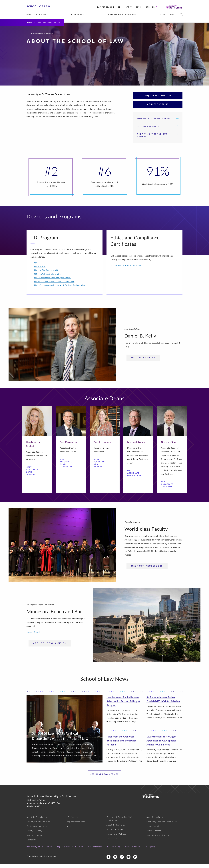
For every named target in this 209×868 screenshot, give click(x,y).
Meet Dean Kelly (143, 361)
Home (29, 23)
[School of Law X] (115, 861)
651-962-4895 (33, 810)
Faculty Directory (34, 834)
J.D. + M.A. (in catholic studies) (48, 278)
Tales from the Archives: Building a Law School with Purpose (121, 744)
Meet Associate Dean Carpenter (68, 467)
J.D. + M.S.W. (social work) (46, 274)
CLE (120, 7)
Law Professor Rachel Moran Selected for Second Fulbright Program (123, 705)
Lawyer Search (106, 7)
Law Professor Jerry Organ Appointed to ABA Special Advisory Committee (161, 744)
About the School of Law (37, 821)
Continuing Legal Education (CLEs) (162, 825)
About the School (37, 14)
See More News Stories (104, 778)
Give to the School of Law (158, 839)
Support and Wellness (116, 838)
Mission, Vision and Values (158, 122)
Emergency (150, 850)
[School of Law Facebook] (108, 861)
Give (138, 7)
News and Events (34, 839)
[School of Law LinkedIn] (135, 861)
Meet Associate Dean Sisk (169, 488)
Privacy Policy (133, 850)
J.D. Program (72, 821)
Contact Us (32, 843)
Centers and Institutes (37, 830)
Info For (151, 7)
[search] (181, 14)
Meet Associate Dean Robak (135, 477)
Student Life (168, 14)
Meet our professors (147, 570)
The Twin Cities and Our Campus (158, 139)
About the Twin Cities (50, 647)
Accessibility (114, 850)
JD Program (78, 14)
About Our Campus (115, 833)
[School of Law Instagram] (122, 861)
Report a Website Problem (70, 850)
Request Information (158, 99)
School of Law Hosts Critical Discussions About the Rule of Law (60, 740)
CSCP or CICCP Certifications (128, 269)
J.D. (36, 266)
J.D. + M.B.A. (40, 270)
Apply (129, 7)
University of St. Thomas (39, 850)
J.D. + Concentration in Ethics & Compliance (54, 285)
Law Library (112, 842)
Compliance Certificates (122, 14)
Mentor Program (154, 834)
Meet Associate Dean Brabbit (34, 474)
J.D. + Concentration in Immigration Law (52, 281)
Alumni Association (155, 821)
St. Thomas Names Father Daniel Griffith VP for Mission (163, 703)
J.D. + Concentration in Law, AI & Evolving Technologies (59, 289)
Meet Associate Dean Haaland (102, 467)
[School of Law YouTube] (128, 861)
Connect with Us (158, 108)
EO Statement (95, 850)
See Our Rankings (158, 130)
